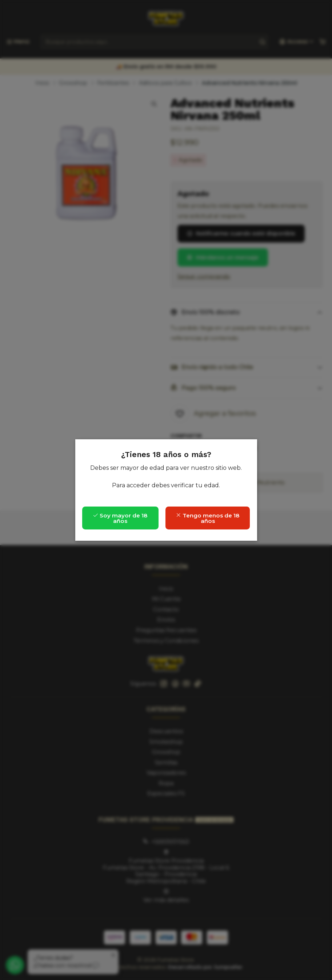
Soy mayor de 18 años (120, 518)
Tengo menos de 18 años (208, 518)
